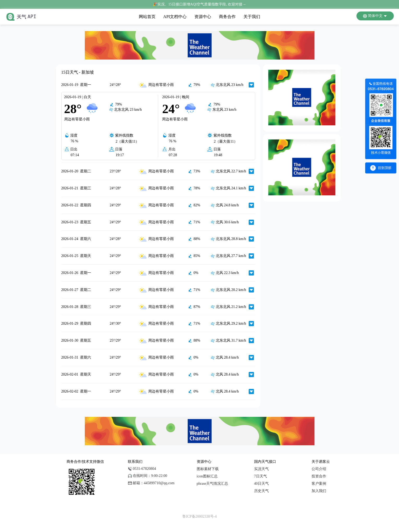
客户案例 (319, 484)
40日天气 (261, 484)
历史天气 (261, 491)
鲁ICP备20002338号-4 (199, 516)
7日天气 (261, 476)
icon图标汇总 (207, 476)
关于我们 (252, 17)
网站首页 (147, 17)
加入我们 (319, 491)
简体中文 (375, 16)
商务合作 (227, 17)
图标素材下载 (208, 469)
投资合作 (319, 476)
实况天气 (261, 469)
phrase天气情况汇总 (213, 484)
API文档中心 (175, 17)
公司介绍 (319, 469)
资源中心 (203, 17)
